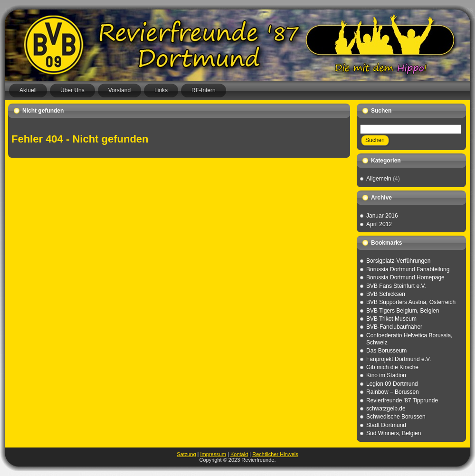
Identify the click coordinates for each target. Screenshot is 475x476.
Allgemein (379, 179)
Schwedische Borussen (396, 417)
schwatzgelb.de (386, 409)
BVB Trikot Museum (391, 319)
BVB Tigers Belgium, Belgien (403, 311)
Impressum (213, 454)
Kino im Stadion (386, 375)
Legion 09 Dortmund (392, 384)
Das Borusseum (386, 351)
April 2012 (379, 224)
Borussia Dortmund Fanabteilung (408, 269)
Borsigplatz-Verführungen (398, 261)
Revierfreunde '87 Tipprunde (402, 400)
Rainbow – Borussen (393, 392)
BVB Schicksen (386, 294)
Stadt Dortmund (386, 425)
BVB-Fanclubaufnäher (394, 327)
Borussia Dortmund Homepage (405, 277)
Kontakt (239, 454)
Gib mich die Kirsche (392, 367)
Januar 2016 (382, 216)
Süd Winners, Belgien (394, 433)
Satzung (186, 454)
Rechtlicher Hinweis (275, 454)
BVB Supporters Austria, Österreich (411, 302)
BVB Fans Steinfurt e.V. (396, 286)
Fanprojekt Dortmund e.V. (399, 359)
